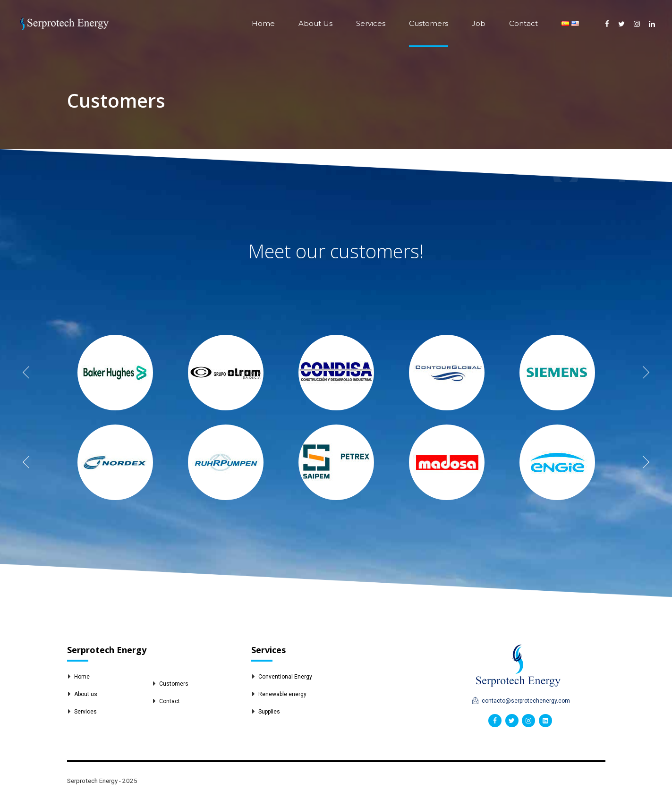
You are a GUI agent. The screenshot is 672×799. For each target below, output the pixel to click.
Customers (429, 23)
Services (371, 23)
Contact (523, 23)
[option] (115, 373)
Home (263, 23)
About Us (315, 23)
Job (479, 23)
